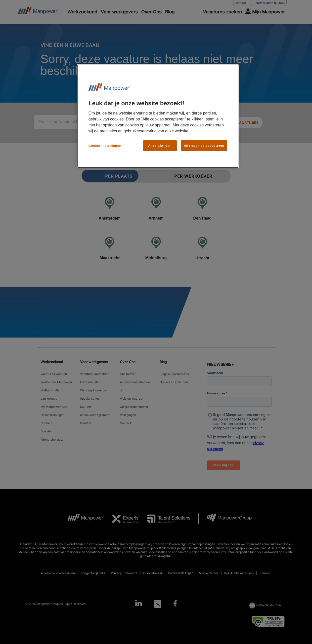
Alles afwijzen (160, 146)
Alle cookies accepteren (204, 146)
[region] (158, 116)
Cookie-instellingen (105, 146)
